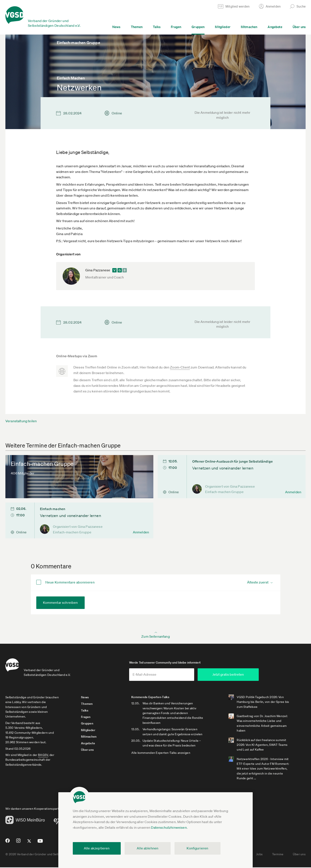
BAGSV (43, 756)
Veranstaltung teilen (21, 421)
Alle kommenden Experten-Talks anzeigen (162, 753)
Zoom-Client (180, 367)
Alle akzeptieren (97, 848)
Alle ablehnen (148, 848)
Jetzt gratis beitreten (237, 675)
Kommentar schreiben (60, 602)
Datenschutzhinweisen (169, 827)
